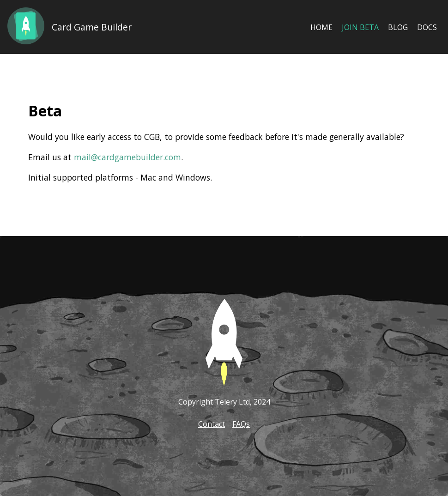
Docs (427, 27)
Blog (398, 27)
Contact (212, 424)
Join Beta (360, 27)
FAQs (241, 424)
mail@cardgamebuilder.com (127, 157)
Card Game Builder (92, 27)
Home (321, 27)
